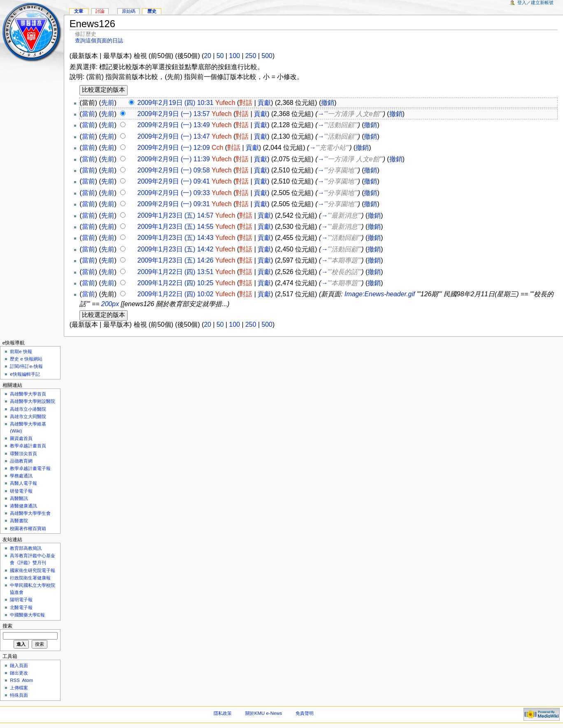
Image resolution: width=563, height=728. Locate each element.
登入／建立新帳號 (535, 2)
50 (220, 56)
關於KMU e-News (264, 713)
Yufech (225, 103)
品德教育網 (21, 461)
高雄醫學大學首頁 (28, 394)
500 (267, 56)
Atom (28, 680)
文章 (79, 11)
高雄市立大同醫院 (28, 416)
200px (110, 304)
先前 (108, 103)
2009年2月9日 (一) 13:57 (174, 114)
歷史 (152, 11)
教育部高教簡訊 (26, 548)
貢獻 (264, 103)
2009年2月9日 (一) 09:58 (174, 170)
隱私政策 (223, 713)
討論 (100, 11)
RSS (15, 680)
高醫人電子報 (23, 483)
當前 (88, 114)
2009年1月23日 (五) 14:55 (176, 227)
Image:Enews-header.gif (380, 294)
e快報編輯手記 (25, 374)
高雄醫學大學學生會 (30, 513)
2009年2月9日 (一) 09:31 (174, 204)
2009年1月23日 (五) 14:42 (176, 249)
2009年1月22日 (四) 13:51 (176, 272)
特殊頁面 (19, 695)
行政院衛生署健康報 (30, 578)
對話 (246, 103)
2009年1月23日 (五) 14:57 (176, 215)
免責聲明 (305, 713)
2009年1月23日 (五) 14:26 (176, 260)
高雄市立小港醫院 (28, 409)
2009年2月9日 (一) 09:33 (174, 193)
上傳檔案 (19, 688)
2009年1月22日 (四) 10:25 (176, 283)
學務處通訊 (21, 476)
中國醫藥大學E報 (27, 615)
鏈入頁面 (19, 665)
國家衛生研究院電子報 (33, 570)
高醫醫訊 (19, 498)
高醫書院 (19, 521)
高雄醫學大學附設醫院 (33, 401)
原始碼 (129, 11)
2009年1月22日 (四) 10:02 (176, 294)
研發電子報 (21, 491)
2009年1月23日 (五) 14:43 (176, 238)
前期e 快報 (21, 351)
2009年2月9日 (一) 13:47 (174, 136)
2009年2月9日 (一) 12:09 (174, 148)
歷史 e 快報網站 (28, 359)
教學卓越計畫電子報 (30, 468)
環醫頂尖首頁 (23, 454)
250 (251, 56)
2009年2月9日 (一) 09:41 (174, 181)
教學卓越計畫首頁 (28, 446)
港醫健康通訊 (23, 506)
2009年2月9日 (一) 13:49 (174, 125)
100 (235, 56)
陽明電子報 (21, 600)
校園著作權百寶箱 (28, 528)
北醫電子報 (21, 607)
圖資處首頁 (21, 438)
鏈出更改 (19, 673)
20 (207, 56)
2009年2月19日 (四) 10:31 (176, 103)
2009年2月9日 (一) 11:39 (174, 159)
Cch (217, 148)
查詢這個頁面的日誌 (99, 41)
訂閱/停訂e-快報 (26, 366)
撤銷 (328, 103)
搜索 (7, 626)
